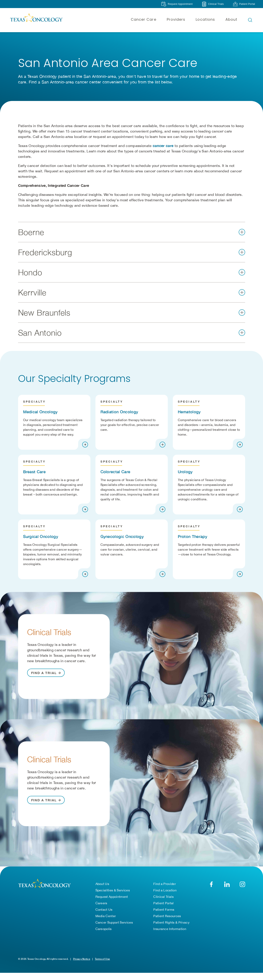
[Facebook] (211, 884)
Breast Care (34, 472)
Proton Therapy (192, 536)
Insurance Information (170, 929)
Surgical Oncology (41, 536)
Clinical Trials (163, 897)
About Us (102, 884)
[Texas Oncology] (36, 20)
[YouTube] (242, 884)
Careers (101, 903)
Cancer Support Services (114, 922)
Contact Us (104, 910)
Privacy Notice (82, 959)
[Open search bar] (250, 20)
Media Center (106, 916)
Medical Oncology (40, 412)
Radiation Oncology (119, 412)
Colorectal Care (115, 472)
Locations (205, 19)
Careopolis (104, 929)
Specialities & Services (113, 890)
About (231, 19)
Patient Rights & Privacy (171, 922)
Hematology (189, 412)
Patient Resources (167, 916)
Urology (185, 472)
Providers (176, 19)
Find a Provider (165, 884)
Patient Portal (163, 903)
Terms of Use (102, 959)
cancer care (163, 146)
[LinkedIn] (227, 884)
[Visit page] (85, 445)
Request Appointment (112, 897)
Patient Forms (164, 910)
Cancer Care (144, 19)
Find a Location (165, 890)
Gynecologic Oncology (122, 536)
